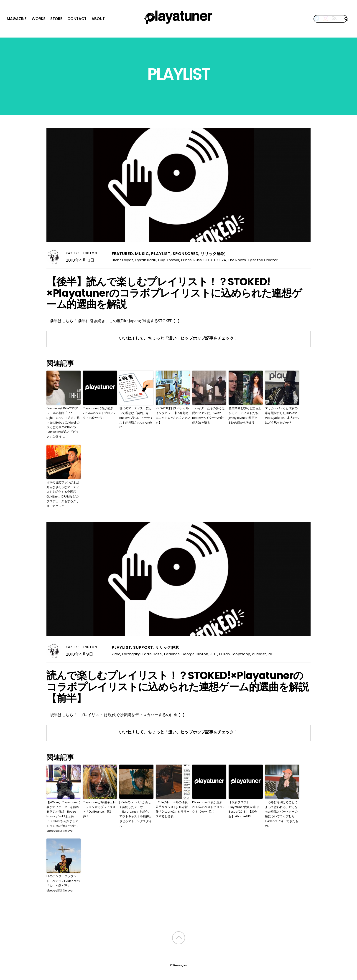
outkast (259, 654)
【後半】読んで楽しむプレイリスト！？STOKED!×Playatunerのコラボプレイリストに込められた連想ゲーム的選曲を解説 (174, 293)
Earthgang (131, 654)
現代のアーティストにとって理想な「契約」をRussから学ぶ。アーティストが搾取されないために (136, 418)
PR (270, 654)
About (98, 19)
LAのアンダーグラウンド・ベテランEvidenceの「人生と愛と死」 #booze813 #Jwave (63, 883)
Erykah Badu (146, 260)
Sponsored (185, 254)
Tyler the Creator (263, 260)
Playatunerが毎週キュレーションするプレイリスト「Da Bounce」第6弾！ (99, 809)
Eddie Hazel (153, 654)
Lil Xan (225, 654)
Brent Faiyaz (122, 260)
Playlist (161, 254)
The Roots (237, 260)
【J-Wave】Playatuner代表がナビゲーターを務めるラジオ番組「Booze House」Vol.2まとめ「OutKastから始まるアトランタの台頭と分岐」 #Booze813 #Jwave (63, 816)
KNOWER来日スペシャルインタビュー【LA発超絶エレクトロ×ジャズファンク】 (173, 415)
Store (56, 19)
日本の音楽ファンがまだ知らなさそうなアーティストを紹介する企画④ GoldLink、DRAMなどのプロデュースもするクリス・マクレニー (63, 494)
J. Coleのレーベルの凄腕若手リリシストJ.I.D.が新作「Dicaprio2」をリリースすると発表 (173, 809)
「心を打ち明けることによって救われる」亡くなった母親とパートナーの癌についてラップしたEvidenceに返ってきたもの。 (282, 814)
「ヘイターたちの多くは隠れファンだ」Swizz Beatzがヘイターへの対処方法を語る (208, 415)
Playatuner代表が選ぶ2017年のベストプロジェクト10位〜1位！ (99, 413)
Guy (161, 260)
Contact (77, 19)
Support (143, 647)
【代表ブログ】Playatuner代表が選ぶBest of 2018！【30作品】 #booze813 (244, 809)
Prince (187, 260)
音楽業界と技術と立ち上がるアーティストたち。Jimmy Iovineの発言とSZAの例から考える (245, 415)
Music (142, 254)
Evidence (172, 654)
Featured (122, 254)
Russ (198, 260)
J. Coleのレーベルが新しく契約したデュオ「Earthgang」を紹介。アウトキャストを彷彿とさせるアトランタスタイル (136, 814)
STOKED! (211, 260)
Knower (173, 260)
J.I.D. (214, 654)
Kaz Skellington (81, 253)
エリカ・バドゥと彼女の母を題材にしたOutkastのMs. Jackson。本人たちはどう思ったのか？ (282, 415)
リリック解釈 (213, 254)
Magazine (17, 19)
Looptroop (241, 654)
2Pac (116, 654)
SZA (223, 260)
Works (39, 19)
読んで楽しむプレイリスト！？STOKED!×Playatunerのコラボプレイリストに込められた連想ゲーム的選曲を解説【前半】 (178, 687)
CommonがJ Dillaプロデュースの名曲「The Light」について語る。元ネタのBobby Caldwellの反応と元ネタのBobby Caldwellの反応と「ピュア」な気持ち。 (63, 422)
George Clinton (195, 654)
